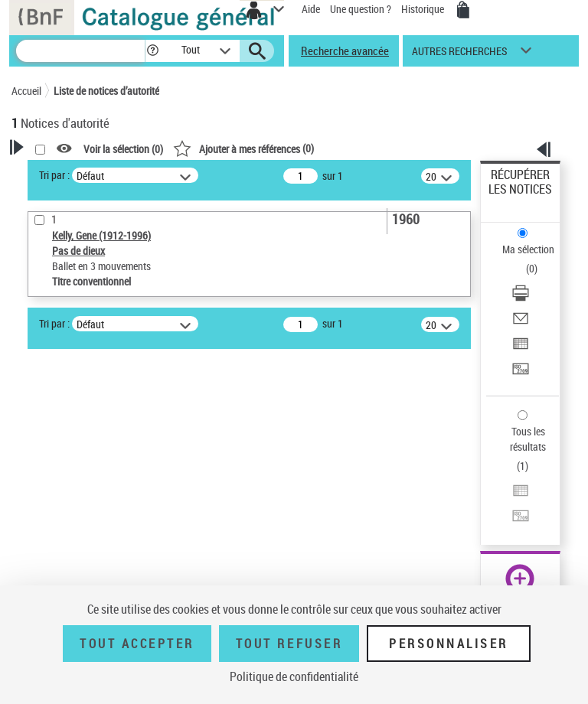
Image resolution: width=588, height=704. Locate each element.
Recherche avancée (345, 51)
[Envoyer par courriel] (521, 323)
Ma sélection (528, 249)
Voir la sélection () (123, 149)
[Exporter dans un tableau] (521, 349)
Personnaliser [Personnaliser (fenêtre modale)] (449, 644)
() (243, 148)
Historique (424, 9)
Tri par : (54, 175)
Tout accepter (137, 644)
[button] (153, 51)
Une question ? (361, 9)
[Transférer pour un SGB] (521, 374)
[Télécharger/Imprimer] (521, 298)
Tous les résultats (528, 439)
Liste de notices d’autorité (106, 91)
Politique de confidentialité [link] (294, 676)
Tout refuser (289, 644)
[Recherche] (80, 51)
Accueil (26, 91)
